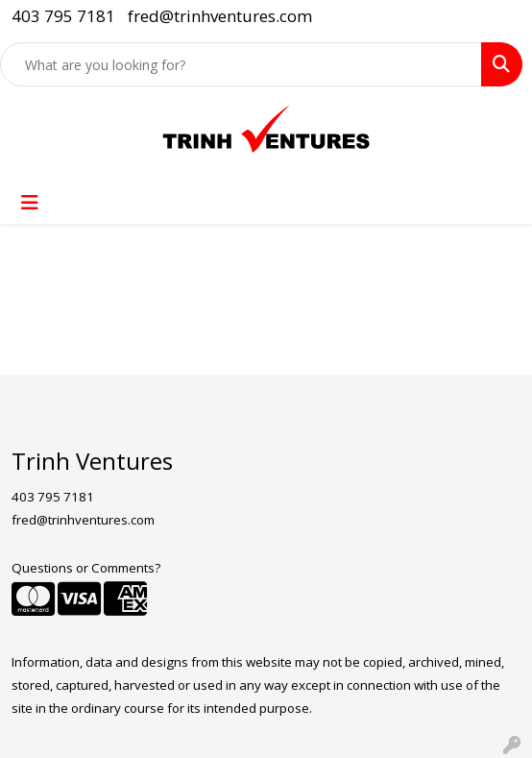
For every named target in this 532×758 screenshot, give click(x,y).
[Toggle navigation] (30, 203)
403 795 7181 (63, 16)
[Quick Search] (241, 64)
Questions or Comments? (86, 568)
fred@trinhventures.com (220, 16)
